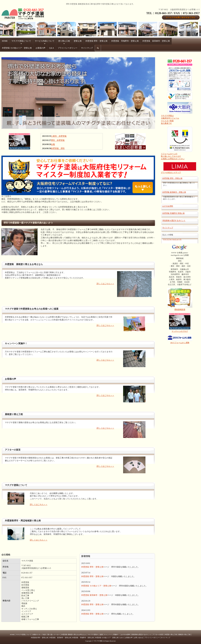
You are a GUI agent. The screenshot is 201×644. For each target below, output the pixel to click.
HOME (4, 41)
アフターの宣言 (158, 633)
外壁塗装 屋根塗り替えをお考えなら (74, 633)
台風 (53, 143)
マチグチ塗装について (19, 41)
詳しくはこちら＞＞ (105, 282)
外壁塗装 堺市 (58, 147)
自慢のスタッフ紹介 (39, 633)
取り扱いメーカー (54, 633)
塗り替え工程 (58, 41)
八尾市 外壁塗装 (59, 135)
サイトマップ (36, 47)
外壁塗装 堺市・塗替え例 (88, 41)
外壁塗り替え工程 (171, 633)
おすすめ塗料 (168, 205)
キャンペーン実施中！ (112, 633)
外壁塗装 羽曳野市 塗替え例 (173, 212)
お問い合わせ (138, 636)
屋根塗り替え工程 (184, 633)
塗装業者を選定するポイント (174, 219)
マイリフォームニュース (172, 238)
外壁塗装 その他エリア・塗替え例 (173, 41)
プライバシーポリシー (18, 47)
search (48, 48)
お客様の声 (194, 41)
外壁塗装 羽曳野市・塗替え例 (114, 41)
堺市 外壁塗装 (58, 139)
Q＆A (4, 47)
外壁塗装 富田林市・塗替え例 (143, 41)
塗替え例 (71, 41)
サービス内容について (41, 41)
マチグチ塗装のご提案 (95, 633)
